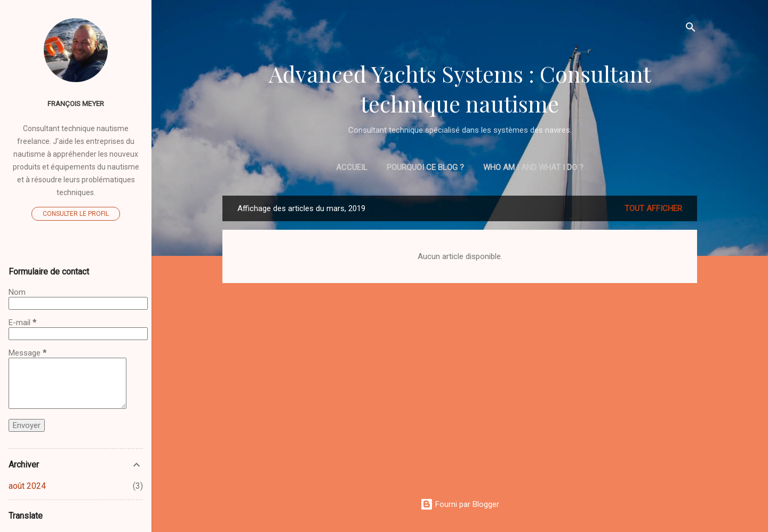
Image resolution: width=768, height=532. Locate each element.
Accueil (352, 167)
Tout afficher (653, 208)
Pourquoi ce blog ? (425, 167)
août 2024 (27, 486)
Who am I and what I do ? (533, 167)
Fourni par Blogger (460, 504)
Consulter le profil (76, 214)
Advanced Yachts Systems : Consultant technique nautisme (460, 88)
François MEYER (76, 103)
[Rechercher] (691, 29)
